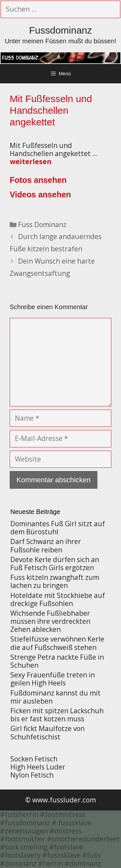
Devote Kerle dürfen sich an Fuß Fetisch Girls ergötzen (55, 564)
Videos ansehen (40, 194)
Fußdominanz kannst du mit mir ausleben (55, 697)
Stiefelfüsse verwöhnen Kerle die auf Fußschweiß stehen (57, 643)
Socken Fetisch (34, 759)
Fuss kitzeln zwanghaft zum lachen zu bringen (55, 581)
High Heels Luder (38, 767)
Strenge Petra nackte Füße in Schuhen (57, 661)
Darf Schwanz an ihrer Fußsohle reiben (46, 545)
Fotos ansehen (38, 180)
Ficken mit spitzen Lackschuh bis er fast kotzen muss (57, 715)
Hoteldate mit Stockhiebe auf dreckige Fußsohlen (58, 599)
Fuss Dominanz (42, 225)
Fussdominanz (60, 30)
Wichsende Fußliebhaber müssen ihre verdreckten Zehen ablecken (50, 621)
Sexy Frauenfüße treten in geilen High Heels (53, 679)
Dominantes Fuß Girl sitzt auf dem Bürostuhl (58, 528)
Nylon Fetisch (32, 775)
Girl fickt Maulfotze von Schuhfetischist (47, 732)
